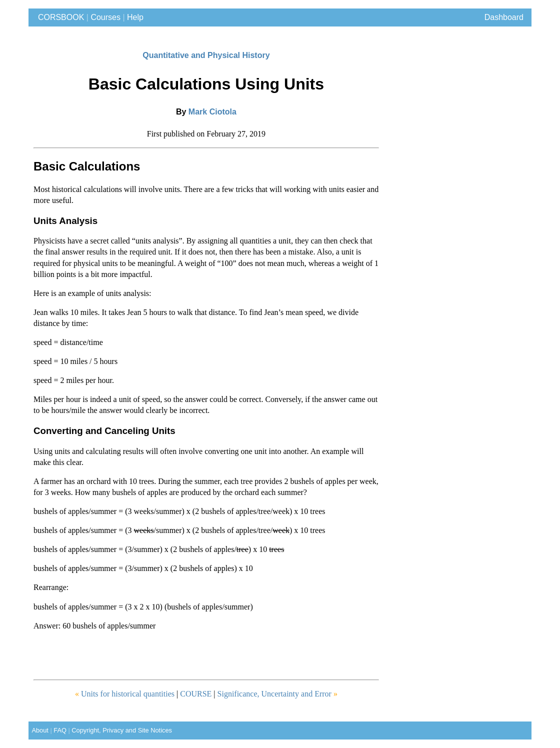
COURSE (197, 694)
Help (135, 17)
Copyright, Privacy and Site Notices (122, 730)
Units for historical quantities (125, 694)
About (38, 730)
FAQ (60, 730)
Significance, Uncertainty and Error (277, 694)
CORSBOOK (59, 17)
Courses (105, 17)
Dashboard (504, 17)
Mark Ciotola (212, 112)
